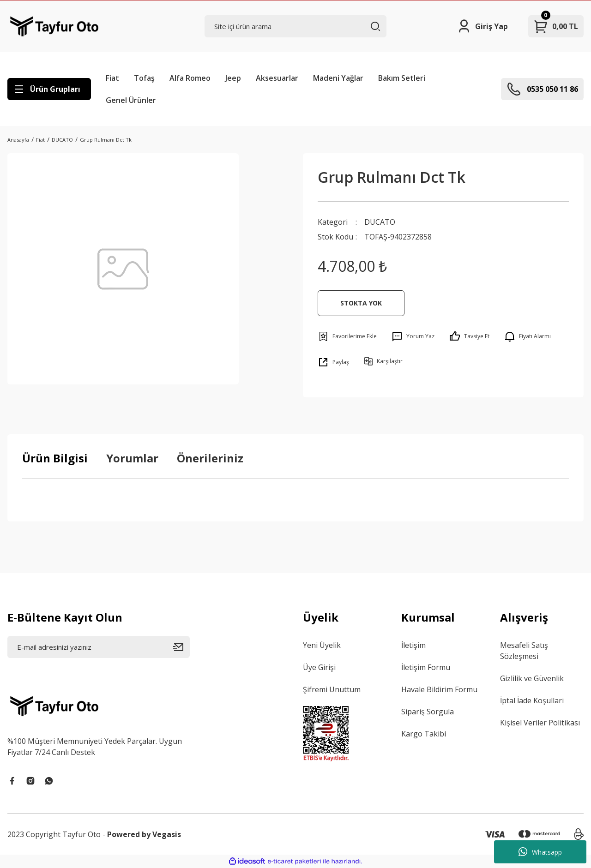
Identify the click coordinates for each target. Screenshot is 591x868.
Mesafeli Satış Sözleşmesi (524, 651)
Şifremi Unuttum (332, 689)
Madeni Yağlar (338, 78)
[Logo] (54, 26)
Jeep (233, 78)
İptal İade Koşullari (532, 700)
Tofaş (144, 78)
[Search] (296, 26)
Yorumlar (132, 458)
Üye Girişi (319, 667)
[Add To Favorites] (347, 336)
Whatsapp (540, 852)
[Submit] (181, 647)
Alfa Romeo (190, 78)
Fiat (112, 78)
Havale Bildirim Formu (439, 689)
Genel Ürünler (131, 100)
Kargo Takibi (424, 734)
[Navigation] (49, 89)
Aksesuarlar (277, 78)
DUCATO (380, 222)
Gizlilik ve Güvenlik (532, 678)
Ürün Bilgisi (55, 458)
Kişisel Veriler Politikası (540, 723)
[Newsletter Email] (99, 647)
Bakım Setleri (402, 78)
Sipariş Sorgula (428, 712)
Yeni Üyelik (322, 645)
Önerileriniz (210, 458)
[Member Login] (482, 26)
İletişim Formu (426, 667)
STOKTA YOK (361, 303)
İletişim (413, 645)
